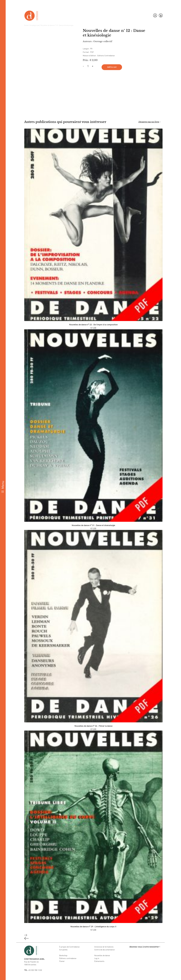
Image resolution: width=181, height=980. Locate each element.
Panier (62, 961)
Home (26, 25)
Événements (99, 961)
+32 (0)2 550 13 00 (33, 970)
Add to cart (112, 67)
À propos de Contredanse (69, 947)
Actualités (63, 950)
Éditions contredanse (68, 958)
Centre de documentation (105, 950)
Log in (97, 958)
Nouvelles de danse (102, 955)
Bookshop (63, 955)
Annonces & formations (104, 947)
